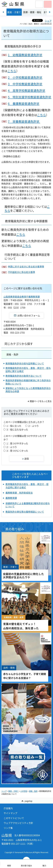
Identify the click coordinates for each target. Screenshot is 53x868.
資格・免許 (12, 354)
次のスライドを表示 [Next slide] (50, 12)
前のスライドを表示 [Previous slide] (3, 12)
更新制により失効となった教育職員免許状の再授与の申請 (28, 390)
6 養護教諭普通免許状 (24, 104)
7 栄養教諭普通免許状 (24, 121)
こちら (12, 71)
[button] (39, 4)
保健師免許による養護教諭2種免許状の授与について (28, 505)
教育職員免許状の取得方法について (24, 376)
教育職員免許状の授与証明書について (25, 363)
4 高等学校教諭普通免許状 (27, 91)
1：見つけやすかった (17, 443)
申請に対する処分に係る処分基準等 (26, 266)
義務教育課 (11, 498)
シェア (48, 21)
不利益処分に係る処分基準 (21, 272)
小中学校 (24, 791)
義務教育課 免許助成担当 (19, 493)
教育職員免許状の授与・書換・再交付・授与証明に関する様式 (28, 370)
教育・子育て (13, 791)
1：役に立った (14, 426)
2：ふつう (34, 426)
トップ (4, 791)
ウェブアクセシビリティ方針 (18, 823)
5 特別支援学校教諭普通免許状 (30, 97)
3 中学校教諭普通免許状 (25, 84)
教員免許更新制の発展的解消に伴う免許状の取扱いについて (28, 382)
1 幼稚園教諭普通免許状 (25, 55)
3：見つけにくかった (17, 451)
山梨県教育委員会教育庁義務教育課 (22, 297)
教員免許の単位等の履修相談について (25, 512)
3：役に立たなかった (17, 429)
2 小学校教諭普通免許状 (25, 77)
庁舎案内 (8, 808)
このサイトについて (14, 818)
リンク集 (8, 828)
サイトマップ (10, 813)
